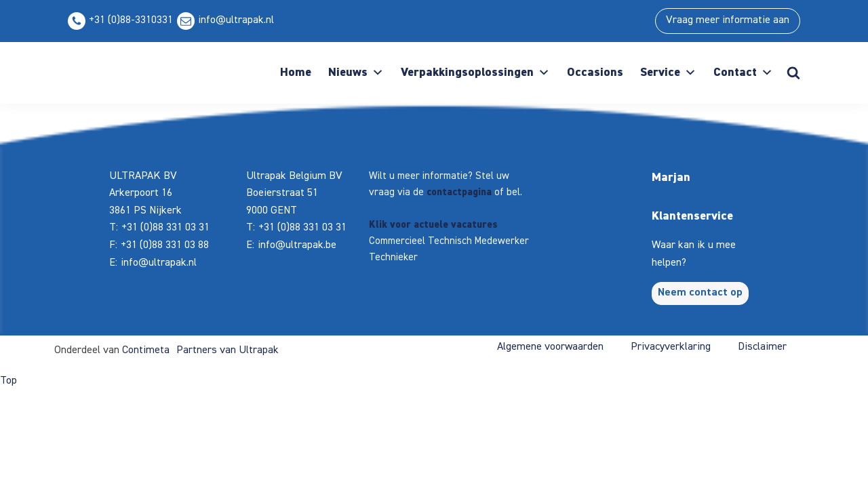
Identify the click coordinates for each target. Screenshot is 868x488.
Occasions (595, 73)
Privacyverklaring (671, 347)
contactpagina (459, 192)
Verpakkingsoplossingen (475, 73)
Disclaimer (762, 347)
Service (668, 73)
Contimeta (146, 350)
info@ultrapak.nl (236, 20)
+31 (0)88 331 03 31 (165, 228)
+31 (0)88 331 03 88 (165, 245)
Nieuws (356, 73)
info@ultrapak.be (297, 245)
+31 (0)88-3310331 (131, 20)
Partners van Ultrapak (228, 350)
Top (8, 381)
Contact (743, 73)
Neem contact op (700, 293)
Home (296, 73)
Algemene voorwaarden (550, 347)
